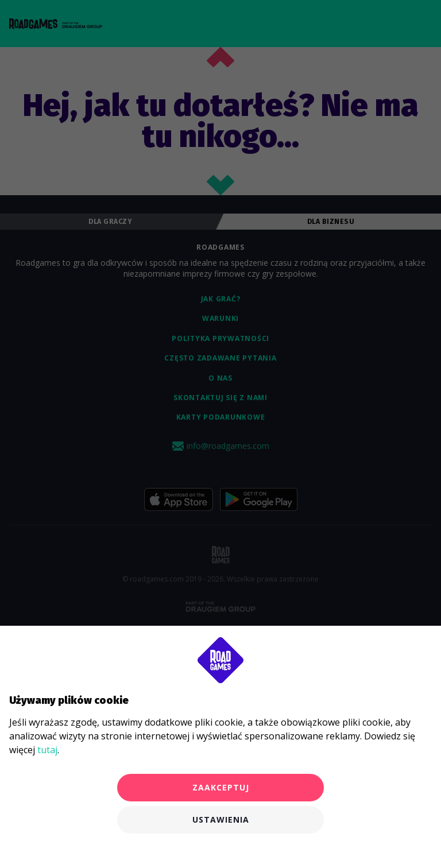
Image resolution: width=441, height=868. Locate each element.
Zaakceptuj (221, 787)
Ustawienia (221, 819)
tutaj (47, 750)
